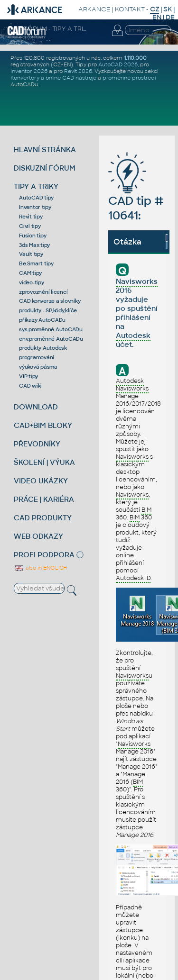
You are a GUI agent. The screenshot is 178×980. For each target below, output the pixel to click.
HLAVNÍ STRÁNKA (45, 150)
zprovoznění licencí (43, 292)
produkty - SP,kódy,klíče (48, 310)
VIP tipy (28, 376)
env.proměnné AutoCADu (51, 339)
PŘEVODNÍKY (37, 444)
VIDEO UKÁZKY (41, 481)
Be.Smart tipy (36, 263)
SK (168, 9)
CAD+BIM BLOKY (43, 425)
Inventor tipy (35, 207)
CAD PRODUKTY (43, 518)
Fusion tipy (33, 236)
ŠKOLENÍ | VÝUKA (44, 462)
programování (37, 357)
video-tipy (32, 282)
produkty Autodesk (43, 348)
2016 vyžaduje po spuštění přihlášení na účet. (137, 313)
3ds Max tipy (34, 245)
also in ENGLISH (40, 568)
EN (157, 17)
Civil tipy (30, 226)
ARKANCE (94, 9)
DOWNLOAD (36, 407)
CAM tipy (30, 273)
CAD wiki (30, 386)
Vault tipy (31, 254)
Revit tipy (31, 217)
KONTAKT (130, 9)
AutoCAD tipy (36, 198)
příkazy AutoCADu (42, 320)
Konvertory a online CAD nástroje (53, 78)
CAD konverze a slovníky (50, 301)
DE (170, 17)
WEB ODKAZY (38, 536)
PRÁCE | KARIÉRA (44, 499)
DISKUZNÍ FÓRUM (45, 168)
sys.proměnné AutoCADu (51, 329)
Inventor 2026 (29, 71)
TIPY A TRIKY (36, 186)
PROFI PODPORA (44, 555)
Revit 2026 (78, 71)
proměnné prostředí (129, 78)
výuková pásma (38, 367)
